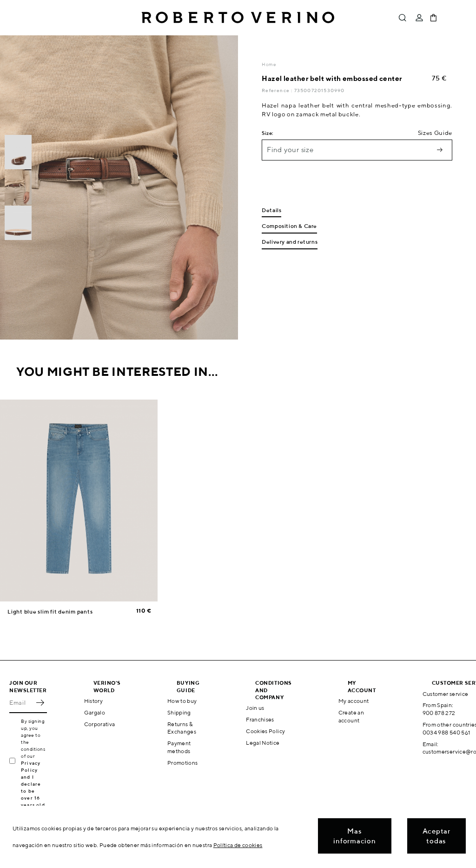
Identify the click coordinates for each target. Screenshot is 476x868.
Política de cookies (238, 845)
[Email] (21, 703)
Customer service (446, 694)
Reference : (278, 90)
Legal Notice (263, 743)
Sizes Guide (435, 133)
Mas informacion (354, 836)
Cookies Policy (265, 731)
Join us (255, 708)
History (94, 701)
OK (40, 703)
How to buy (182, 701)
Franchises (260, 719)
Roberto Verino (238, 18)
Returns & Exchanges (182, 728)
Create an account (351, 716)
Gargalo (95, 712)
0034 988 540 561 (446, 732)
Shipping (179, 712)
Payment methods (179, 747)
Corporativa (100, 724)
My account (354, 701)
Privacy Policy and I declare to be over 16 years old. (34, 784)
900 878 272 (439, 713)
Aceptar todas (436, 836)
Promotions (183, 763)
